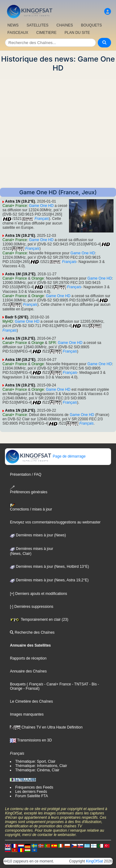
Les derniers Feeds (31, 792)
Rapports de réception (28, 658)
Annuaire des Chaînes (28, 671)
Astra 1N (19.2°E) (20, 201)
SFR (52, 343)
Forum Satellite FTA (32, 796)
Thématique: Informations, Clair (41, 766)
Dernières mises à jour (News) (38, 535)
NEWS (13, 25)
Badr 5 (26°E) (17, 317)
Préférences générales (29, 490)
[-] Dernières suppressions (32, 607)
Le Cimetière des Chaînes (31, 701)
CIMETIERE (46, 33)
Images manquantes (27, 714)
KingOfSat (95, 861)
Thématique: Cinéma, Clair (37, 770)
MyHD (8, 321)
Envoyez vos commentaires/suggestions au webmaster (55, 522)
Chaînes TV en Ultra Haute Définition (46, 727)
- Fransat (30, 688)
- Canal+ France (57, 684)
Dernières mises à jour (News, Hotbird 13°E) (49, 567)
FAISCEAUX (18, 33)
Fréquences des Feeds (34, 787)
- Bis (92, 684)
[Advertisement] (58, 130)
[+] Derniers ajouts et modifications (38, 594)
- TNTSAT (79, 684)
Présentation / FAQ (26, 474)
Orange (38, 278)
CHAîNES (64, 25)
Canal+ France (15, 206)
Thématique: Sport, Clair (35, 761)
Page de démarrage (45, 456)
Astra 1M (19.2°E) (20, 274)
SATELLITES (37, 25)
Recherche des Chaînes (32, 632)
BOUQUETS (91, 25)
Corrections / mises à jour (31, 507)
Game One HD (41, 206)
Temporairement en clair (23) (39, 620)
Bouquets (18, 684)
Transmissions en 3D (31, 740)
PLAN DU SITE (77, 33)
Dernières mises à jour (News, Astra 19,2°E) (49, 580)
